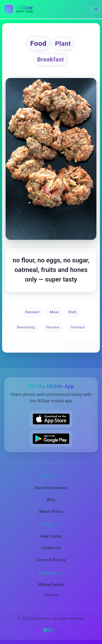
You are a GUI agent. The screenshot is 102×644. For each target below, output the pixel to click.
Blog (51, 499)
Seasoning (26, 327)
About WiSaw (51, 511)
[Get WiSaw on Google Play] (51, 439)
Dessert (32, 312)
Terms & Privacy (51, 560)
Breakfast (51, 59)
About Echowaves (51, 488)
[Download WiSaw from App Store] (51, 419)
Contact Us (51, 548)
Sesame (53, 327)
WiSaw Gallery (51, 585)
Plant (63, 44)
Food (38, 43)
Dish (72, 312)
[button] (95, 9)
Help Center (51, 536)
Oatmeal (78, 327)
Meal (54, 312)
